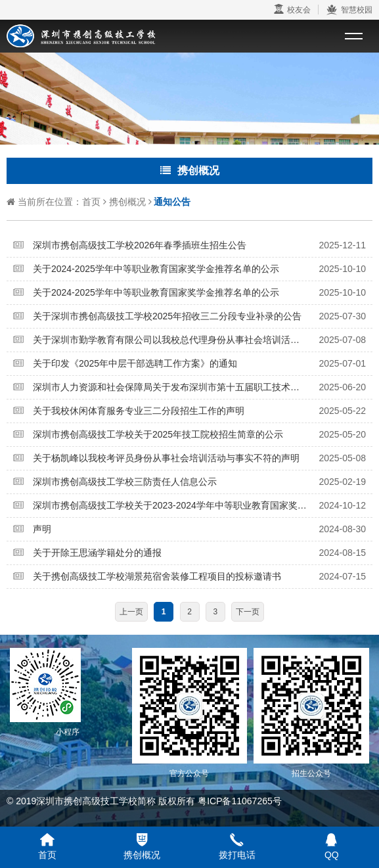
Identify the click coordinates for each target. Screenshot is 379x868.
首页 (91, 202)
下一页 (248, 612)
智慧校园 (349, 10)
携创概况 (127, 202)
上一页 (131, 612)
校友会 (292, 9)
